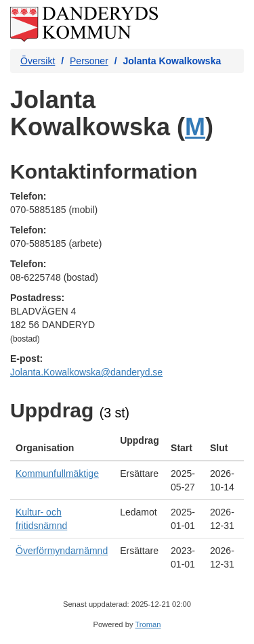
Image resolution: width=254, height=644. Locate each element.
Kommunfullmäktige (57, 474)
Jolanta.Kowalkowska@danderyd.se (86, 372)
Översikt (38, 61)
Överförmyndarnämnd (62, 551)
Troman (148, 624)
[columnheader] (62, 444)
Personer (89, 61)
